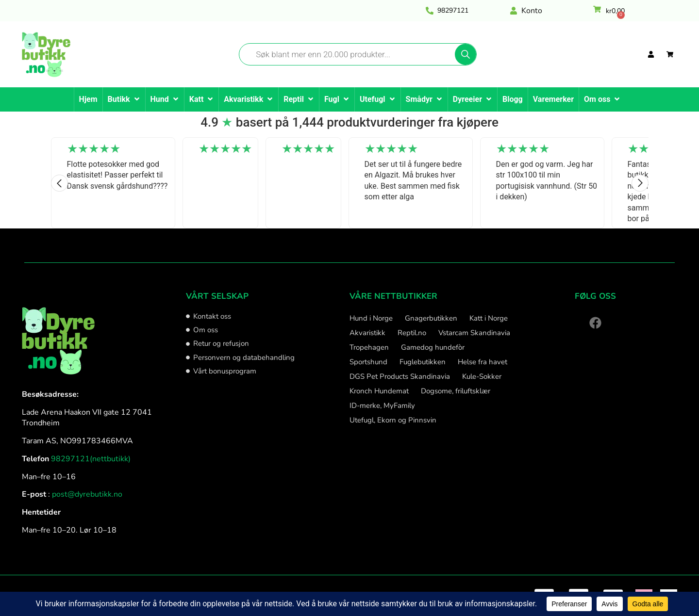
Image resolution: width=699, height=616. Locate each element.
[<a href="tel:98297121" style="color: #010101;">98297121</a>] (430, 11)
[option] (113, 183)
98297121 (453, 10)
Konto (532, 11)
